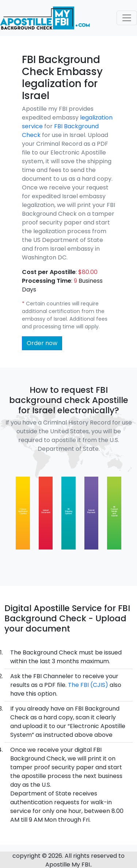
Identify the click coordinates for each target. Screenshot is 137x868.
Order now (42, 343)
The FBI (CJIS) (88, 685)
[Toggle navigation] (127, 18)
